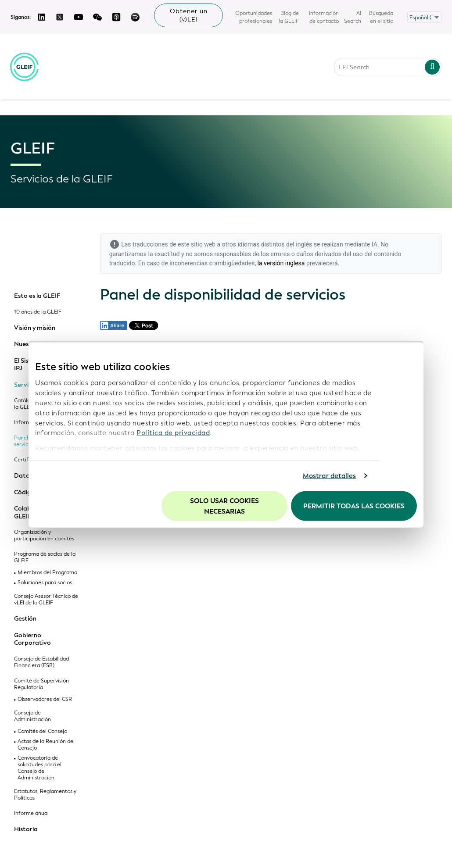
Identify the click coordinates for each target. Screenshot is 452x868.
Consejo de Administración (32, 716)
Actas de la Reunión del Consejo (46, 745)
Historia (26, 829)
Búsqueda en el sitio (381, 17)
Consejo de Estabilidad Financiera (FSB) (41, 662)
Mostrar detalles (330, 476)
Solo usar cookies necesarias (224, 506)
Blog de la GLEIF (289, 17)
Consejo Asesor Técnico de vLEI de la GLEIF (46, 600)
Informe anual (31, 813)
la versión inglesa (281, 263)
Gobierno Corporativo (32, 639)
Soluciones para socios (45, 583)
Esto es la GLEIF (37, 296)
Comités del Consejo (42, 731)
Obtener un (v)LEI (189, 15)
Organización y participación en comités (44, 536)
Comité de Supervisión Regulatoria (41, 684)
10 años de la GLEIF (38, 312)
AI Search (353, 17)
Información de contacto (324, 17)
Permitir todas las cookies (354, 506)
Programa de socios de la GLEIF (45, 557)
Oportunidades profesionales (254, 17)
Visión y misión (35, 328)
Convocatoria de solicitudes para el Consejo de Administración (39, 768)
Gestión (25, 619)
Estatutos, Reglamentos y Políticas (45, 795)
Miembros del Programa (47, 573)
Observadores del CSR (45, 699)
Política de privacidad (173, 433)
